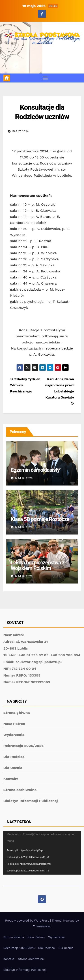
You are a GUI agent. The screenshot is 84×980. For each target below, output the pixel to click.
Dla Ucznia (13, 768)
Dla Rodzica (14, 757)
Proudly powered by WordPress (28, 921)
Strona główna (17, 713)
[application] (42, 853)
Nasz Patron (14, 724)
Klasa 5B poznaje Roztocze (40, 519)
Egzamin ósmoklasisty (35, 470)
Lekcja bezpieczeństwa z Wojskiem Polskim (38, 565)
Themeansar (42, 926)
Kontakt (11, 779)
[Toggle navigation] (45, 78)
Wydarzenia (14, 735)
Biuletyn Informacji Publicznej (31, 801)
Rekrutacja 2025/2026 (24, 746)
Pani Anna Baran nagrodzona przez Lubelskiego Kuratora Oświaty (60, 391)
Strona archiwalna (20, 790)
